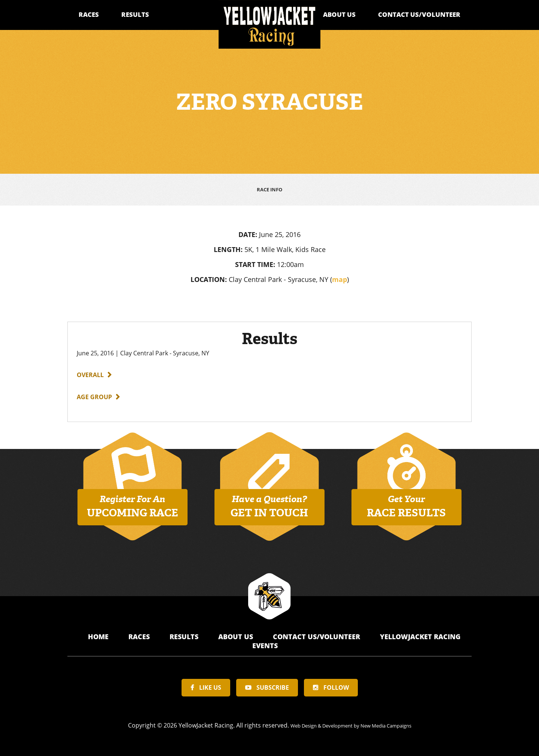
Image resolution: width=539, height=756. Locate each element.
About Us (339, 14)
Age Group (94, 394)
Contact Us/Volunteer (419, 14)
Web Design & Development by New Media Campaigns (351, 723)
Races (89, 14)
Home (99, 634)
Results (135, 14)
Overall (90, 372)
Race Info (270, 188)
